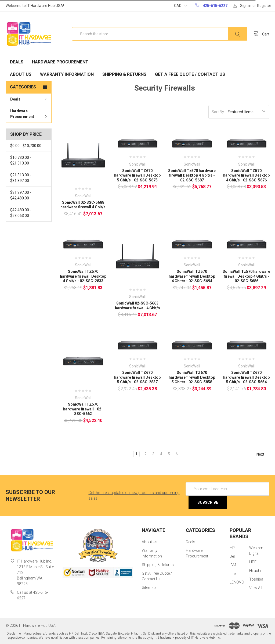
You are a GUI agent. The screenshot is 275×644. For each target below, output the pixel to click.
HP (232, 548)
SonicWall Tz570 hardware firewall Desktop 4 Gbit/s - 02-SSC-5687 (192, 175)
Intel (233, 574)
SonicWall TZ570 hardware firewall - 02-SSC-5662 (83, 409)
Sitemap (149, 588)
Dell (233, 556)
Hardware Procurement (60, 62)
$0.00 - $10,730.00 (26, 146)
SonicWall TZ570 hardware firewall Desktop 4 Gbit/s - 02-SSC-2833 (83, 276)
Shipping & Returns (124, 74)
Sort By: (218, 112)
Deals (17, 62)
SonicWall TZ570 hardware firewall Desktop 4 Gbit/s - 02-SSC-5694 (192, 276)
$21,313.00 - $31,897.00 (21, 178)
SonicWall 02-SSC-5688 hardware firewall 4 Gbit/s (83, 205)
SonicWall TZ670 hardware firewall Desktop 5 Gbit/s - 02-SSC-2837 (137, 377)
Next (263, 454)
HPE (253, 562)
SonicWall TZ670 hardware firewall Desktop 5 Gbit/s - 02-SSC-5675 (137, 175)
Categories (23, 87)
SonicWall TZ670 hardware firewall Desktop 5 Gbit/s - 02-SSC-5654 (246, 377)
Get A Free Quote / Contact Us (190, 74)
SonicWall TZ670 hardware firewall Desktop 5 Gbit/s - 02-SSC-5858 (192, 377)
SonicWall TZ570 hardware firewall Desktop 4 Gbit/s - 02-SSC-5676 (246, 175)
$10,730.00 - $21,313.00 (21, 160)
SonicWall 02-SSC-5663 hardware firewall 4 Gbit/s (137, 306)
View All (256, 588)
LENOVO (237, 582)
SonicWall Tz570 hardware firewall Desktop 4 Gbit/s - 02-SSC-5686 (246, 276)
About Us (21, 74)
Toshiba (256, 579)
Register (264, 6)
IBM (233, 565)
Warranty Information (67, 74)
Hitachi (255, 571)
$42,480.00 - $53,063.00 (21, 213)
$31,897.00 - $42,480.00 (21, 195)
